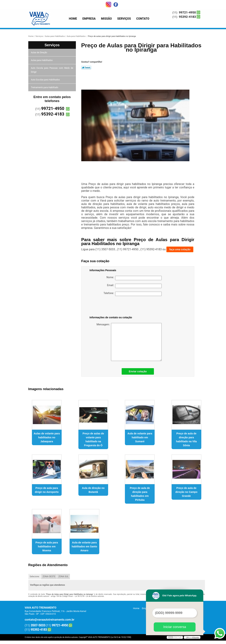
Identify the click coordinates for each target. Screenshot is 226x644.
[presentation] (112, 307)
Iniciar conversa (175, 627)
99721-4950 (187, 12)
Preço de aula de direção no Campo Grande (186, 492)
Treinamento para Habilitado (45, 87)
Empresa (89, 19)
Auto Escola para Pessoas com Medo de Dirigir (52, 70)
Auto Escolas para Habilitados (46, 80)
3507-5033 (38, 625)
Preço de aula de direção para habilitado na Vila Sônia (186, 439)
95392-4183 (187, 17)
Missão (107, 19)
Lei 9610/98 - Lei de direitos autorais (89, 596)
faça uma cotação (180, 249)
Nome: (134, 278)
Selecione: (35, 577)
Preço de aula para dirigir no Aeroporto (47, 490)
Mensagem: (129, 342)
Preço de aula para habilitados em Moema (47, 546)
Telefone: (133, 294)
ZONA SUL (63, 577)
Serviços (124, 19)
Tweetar (86, 67)
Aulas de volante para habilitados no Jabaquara (47, 437)
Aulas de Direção (39, 53)
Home (73, 19)
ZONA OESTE (49, 577)
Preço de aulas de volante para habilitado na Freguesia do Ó (93, 439)
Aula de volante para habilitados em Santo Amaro (84, 546)
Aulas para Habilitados (42, 60)
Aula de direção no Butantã (93, 490)
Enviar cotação (138, 371)
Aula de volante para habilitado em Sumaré (140, 437)
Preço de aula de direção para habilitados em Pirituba (140, 494)
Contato (143, 19)
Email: (134, 286)
